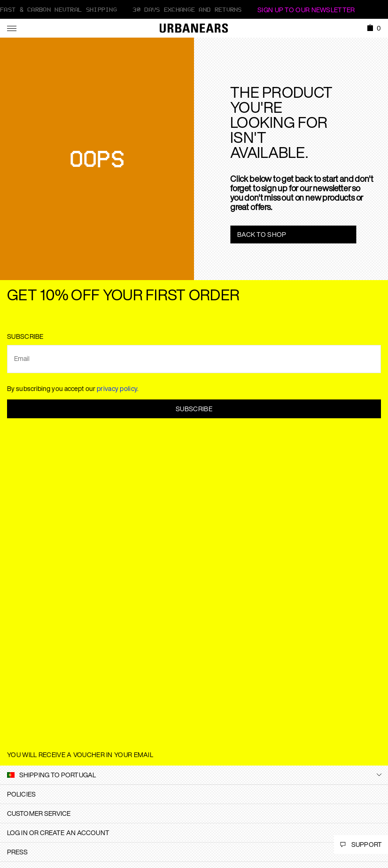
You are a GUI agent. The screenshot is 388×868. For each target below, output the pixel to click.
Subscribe (194, 409)
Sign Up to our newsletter (306, 10)
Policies (21, 794)
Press (18, 852)
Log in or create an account (58, 833)
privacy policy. (118, 388)
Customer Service (39, 813)
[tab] (194, 794)
